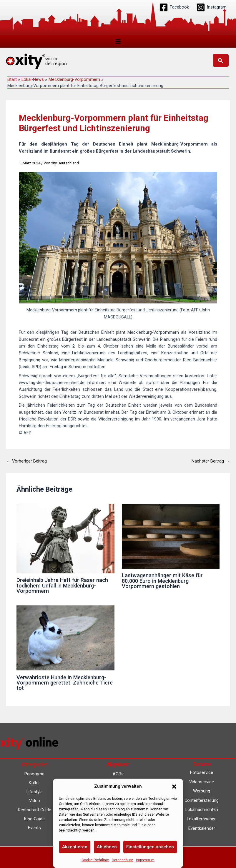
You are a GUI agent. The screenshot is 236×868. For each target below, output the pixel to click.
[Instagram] (211, 7)
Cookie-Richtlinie (95, 860)
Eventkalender (202, 828)
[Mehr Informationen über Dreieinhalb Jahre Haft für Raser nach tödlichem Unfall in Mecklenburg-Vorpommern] (65, 538)
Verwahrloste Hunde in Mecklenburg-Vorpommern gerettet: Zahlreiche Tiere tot (65, 683)
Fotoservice (202, 772)
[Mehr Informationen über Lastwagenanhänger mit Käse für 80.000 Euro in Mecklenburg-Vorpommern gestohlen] (171, 536)
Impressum (145, 860)
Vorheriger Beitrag (27, 461)
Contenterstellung (202, 800)
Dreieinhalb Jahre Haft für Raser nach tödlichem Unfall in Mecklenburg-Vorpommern (62, 586)
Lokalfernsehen (202, 819)
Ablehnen (107, 847)
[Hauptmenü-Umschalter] (118, 41)
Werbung (202, 791)
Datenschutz (122, 860)
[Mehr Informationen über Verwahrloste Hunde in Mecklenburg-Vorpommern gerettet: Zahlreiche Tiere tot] (65, 638)
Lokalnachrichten (202, 809)
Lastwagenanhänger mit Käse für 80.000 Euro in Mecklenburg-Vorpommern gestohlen (162, 581)
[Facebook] (174, 7)
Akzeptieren (75, 847)
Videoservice (202, 782)
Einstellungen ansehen (150, 847)
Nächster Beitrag (211, 461)
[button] (174, 787)
